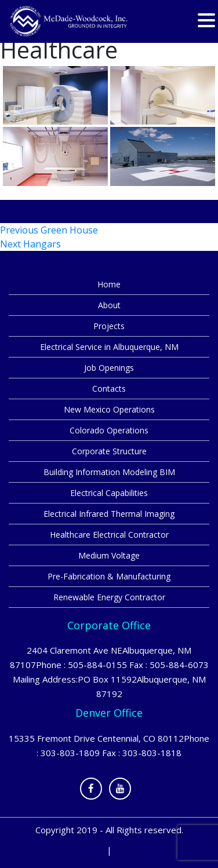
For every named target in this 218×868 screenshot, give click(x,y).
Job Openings (109, 368)
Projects (109, 326)
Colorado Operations (109, 430)
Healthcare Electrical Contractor (109, 535)
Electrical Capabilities (109, 493)
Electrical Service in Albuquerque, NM (109, 347)
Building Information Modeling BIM (109, 472)
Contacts (109, 389)
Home (109, 284)
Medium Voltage (109, 555)
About (109, 305)
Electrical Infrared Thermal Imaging (109, 514)
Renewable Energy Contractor (109, 597)
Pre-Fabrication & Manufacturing (109, 576)
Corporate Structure (109, 451)
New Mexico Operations (109, 409)
